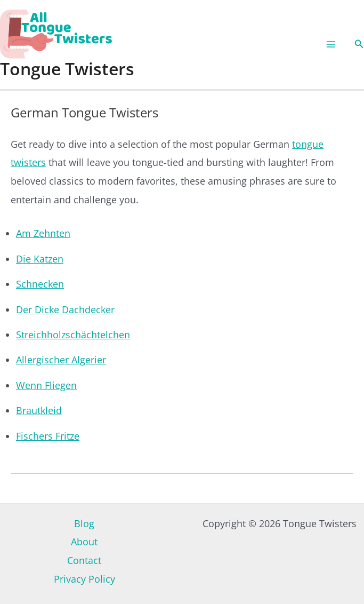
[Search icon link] (359, 44)
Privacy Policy (84, 579)
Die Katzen (40, 259)
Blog (84, 523)
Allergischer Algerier (61, 360)
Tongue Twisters (67, 69)
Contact (84, 560)
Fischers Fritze (48, 436)
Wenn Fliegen (46, 385)
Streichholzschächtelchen (73, 335)
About (84, 542)
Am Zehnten (43, 233)
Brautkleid (39, 410)
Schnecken (40, 284)
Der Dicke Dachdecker (65, 309)
